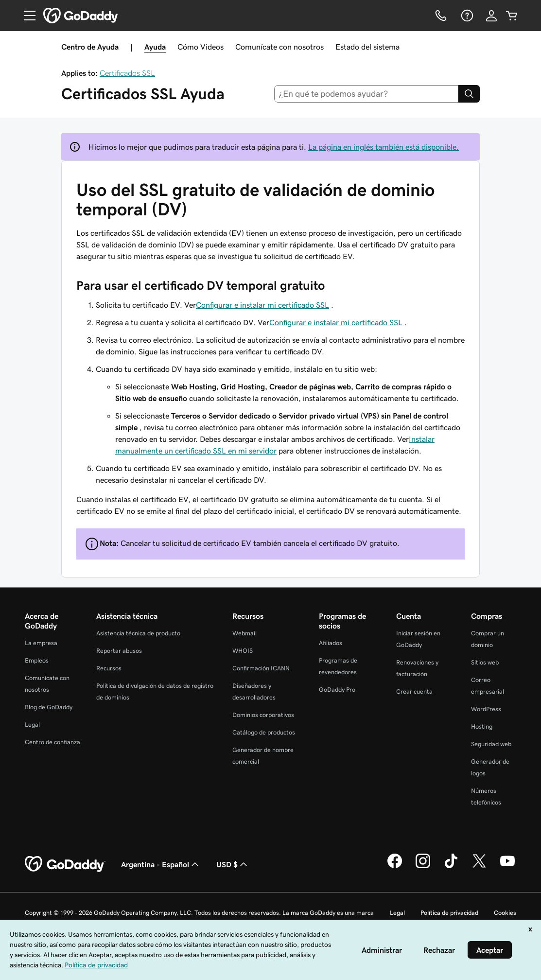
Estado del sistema (367, 47)
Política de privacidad (449, 913)
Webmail (244, 633)
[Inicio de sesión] (491, 16)
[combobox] (366, 94)
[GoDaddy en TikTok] (451, 867)
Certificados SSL (127, 73)
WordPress (486, 709)
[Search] (469, 94)
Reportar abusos (119, 651)
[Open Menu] (26, 16)
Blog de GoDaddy (49, 707)
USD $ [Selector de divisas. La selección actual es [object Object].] (233, 864)
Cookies (505, 913)
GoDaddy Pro (337, 690)
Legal (32, 725)
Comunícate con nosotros (279, 47)
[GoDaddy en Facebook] (395, 867)
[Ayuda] (466, 16)
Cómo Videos (201, 47)
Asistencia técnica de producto (138, 633)
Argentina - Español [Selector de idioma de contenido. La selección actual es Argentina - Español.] (161, 864)
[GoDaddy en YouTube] (507, 867)
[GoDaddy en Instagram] (423, 867)
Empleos (37, 660)
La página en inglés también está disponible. (384, 147)
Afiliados (331, 643)
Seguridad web (491, 744)
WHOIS (243, 651)
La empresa (41, 643)
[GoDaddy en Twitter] (479, 867)
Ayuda (155, 47)
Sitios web (485, 662)
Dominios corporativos (263, 715)
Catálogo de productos (264, 732)
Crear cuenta (414, 691)
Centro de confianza (52, 742)
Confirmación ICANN (261, 668)
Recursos (109, 668)
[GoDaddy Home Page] (65, 864)
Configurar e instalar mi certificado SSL (262, 305)
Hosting (482, 726)
